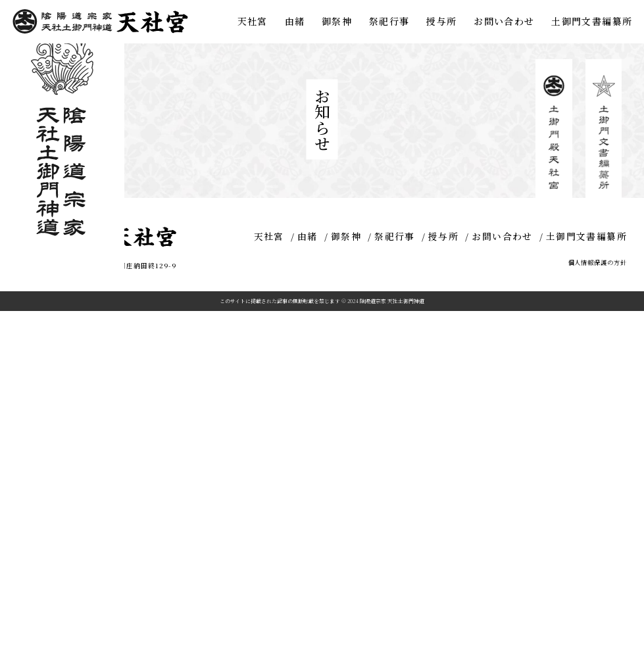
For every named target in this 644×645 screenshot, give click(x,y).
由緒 (295, 21)
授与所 (441, 21)
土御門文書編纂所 (592, 21)
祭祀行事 (389, 21)
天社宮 (253, 21)
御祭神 (337, 21)
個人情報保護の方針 (598, 597)
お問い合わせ (504, 21)
